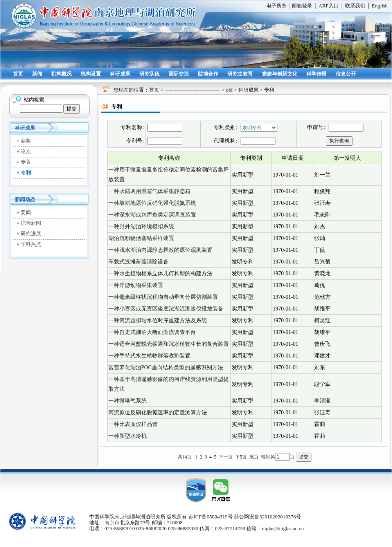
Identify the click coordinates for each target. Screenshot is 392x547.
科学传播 (316, 74)
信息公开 (346, 74)
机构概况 (61, 74)
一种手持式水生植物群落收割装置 (149, 356)
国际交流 (179, 74)
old (229, 90)
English (380, 6)
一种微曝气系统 (128, 401)
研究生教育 (240, 74)
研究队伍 (149, 74)
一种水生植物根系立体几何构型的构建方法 (160, 273)
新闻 (37, 74)
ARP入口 (329, 6)
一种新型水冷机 (128, 436)
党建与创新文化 (280, 74)
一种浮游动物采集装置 (136, 285)
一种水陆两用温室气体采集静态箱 (149, 191)
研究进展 (31, 234)
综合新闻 (31, 223)
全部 (259, 128)
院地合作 (208, 74)
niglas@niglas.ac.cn (283, 528)
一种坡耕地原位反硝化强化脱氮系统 (152, 203)
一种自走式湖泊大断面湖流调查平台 (152, 332)
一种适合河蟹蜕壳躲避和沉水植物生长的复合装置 (169, 344)
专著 (26, 162)
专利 (26, 172)
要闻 (26, 212)
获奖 (26, 141)
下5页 (241, 457)
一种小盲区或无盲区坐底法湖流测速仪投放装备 (166, 309)
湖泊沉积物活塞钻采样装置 (141, 238)
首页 (18, 74)
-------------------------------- (192, 90)
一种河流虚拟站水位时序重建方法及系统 (158, 320)
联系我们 (355, 6)
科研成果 (120, 74)
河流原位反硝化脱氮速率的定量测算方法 (158, 413)
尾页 (254, 457)
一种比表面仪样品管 (133, 424)
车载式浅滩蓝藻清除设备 (138, 262)
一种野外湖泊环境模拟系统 (141, 227)
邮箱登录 (302, 6)
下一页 (226, 457)
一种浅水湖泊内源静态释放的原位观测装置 (160, 250)
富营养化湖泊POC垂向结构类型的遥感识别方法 (166, 367)
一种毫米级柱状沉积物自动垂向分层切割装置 (163, 297)
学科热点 (31, 244)
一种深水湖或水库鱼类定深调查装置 (152, 215)
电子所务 (277, 6)
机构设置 (91, 74)
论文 (26, 151)
